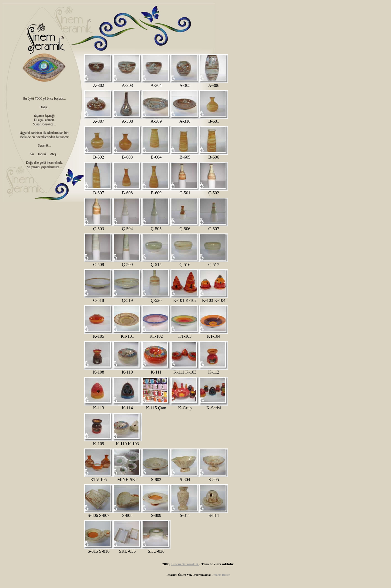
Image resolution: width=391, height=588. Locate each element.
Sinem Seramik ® (185, 564)
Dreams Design (221, 575)
